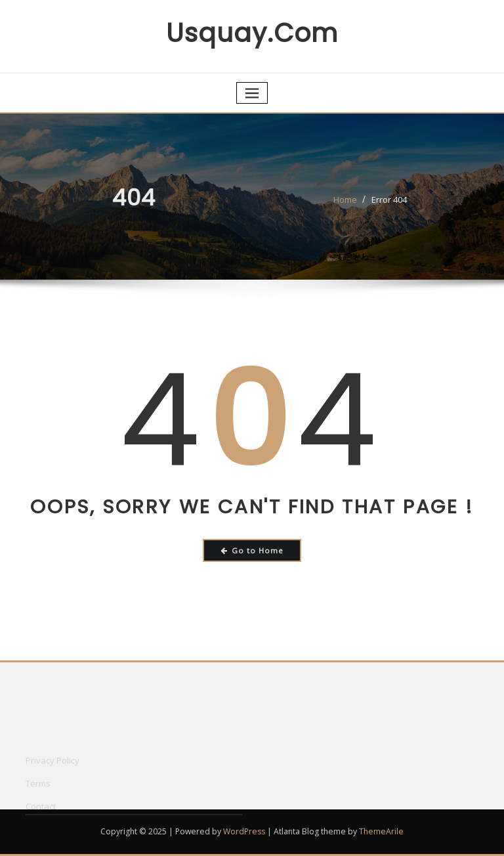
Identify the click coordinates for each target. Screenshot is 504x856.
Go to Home (252, 550)
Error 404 (389, 205)
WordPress (244, 831)
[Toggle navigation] (252, 93)
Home (345, 205)
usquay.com (252, 33)
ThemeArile (381, 831)
